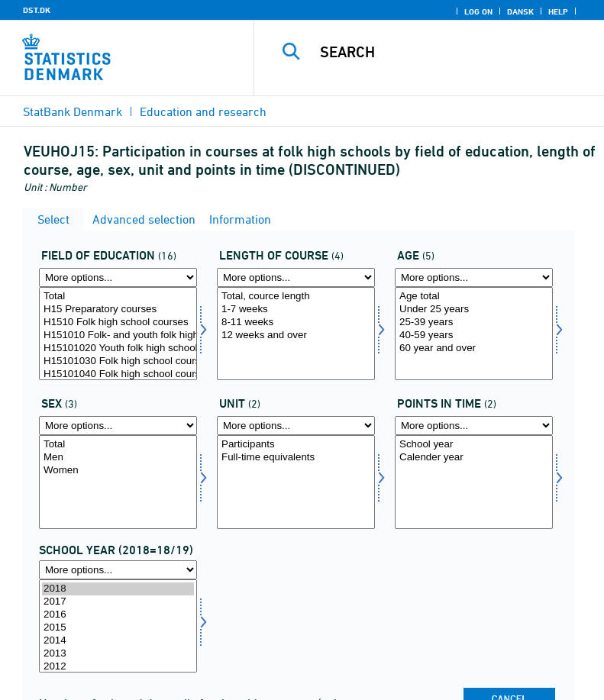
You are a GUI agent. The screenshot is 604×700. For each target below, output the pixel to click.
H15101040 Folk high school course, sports (118, 374)
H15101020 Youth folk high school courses (118, 348)
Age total (474, 297)
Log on (478, 11)
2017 (118, 602)
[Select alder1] (474, 334)
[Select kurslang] (296, 334)
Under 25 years (474, 310)
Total (118, 297)
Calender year (474, 458)
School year (474, 445)
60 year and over (474, 348)
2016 (118, 615)
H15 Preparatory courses (118, 310)
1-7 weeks (296, 310)
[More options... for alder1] (474, 277)
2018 (118, 589)
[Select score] (296, 482)
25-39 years (474, 323)
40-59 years (474, 335)
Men (118, 458)
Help (558, 11)
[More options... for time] (118, 570)
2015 (118, 628)
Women (118, 471)
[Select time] (118, 626)
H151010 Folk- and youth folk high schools (118, 335)
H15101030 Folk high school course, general (118, 361)
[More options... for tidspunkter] (474, 426)
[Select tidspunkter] (474, 482)
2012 (118, 667)
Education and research (203, 111)
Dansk (520, 11)
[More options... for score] (296, 426)
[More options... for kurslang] (296, 277)
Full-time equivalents (296, 458)
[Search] (452, 52)
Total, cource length (296, 297)
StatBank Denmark (73, 111)
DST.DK (37, 10)
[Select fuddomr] (118, 334)
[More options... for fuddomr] (118, 277)
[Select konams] (118, 482)
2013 (118, 654)
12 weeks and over (296, 335)
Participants (296, 445)
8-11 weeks (296, 323)
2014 (118, 641)
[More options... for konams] (118, 426)
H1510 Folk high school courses (118, 323)
